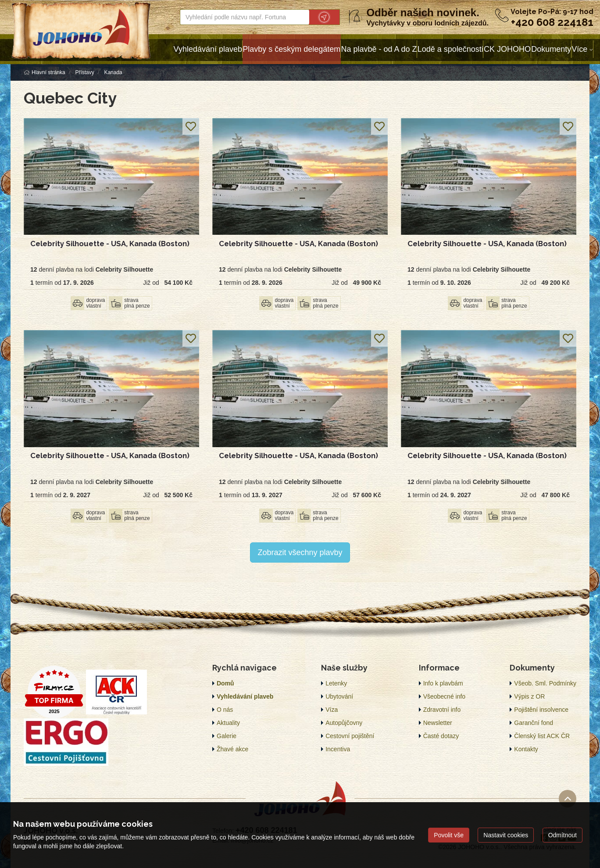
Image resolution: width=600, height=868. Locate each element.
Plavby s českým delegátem (291, 49)
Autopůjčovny (344, 723)
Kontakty (526, 749)
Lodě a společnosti (450, 49)
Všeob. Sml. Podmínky (545, 683)
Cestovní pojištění (350, 736)
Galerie (227, 736)
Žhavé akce (232, 749)
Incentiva (338, 749)
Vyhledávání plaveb (208, 49)
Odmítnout (562, 835)
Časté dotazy (441, 736)
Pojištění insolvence (541, 710)
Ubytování (339, 696)
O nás (225, 710)
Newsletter (438, 723)
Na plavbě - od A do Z (379, 49)
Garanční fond (534, 723)
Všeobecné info (445, 696)
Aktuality (228, 723)
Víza (332, 710)
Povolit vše (449, 835)
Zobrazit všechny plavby (300, 552)
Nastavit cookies (506, 835)
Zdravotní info (442, 710)
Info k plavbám (443, 683)
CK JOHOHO (507, 49)
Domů (225, 683)
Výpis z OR (529, 696)
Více (579, 49)
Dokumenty (551, 49)
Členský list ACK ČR (542, 736)
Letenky (336, 683)
